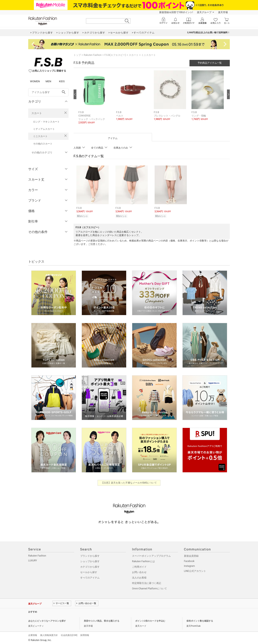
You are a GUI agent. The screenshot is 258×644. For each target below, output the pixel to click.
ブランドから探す (90, 556)
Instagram (189, 566)
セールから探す (89, 572)
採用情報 (85, 635)
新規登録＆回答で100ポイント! (176, 12)
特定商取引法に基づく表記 (147, 583)
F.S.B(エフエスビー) (115, 55)
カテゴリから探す (90, 567)
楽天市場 (223, 12)
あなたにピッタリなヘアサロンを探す (47, 621)
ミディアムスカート (44, 129)
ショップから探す (90, 561)
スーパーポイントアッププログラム (151, 556)
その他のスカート (43, 144)
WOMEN (35, 81)
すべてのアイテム (90, 578)
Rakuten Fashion (93, 55)
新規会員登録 (191, 556)
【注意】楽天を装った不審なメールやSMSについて (129, 483)
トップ (77, 55)
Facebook (189, 561)
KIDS (62, 81)
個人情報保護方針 (49, 635)
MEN (48, 81)
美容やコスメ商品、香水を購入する (102, 621)
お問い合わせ (139, 572)
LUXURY (33, 561)
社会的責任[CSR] (69, 635)
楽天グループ (204, 12)
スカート (37, 113)
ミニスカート (40, 136)
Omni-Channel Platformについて (149, 589)
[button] (95, 100)
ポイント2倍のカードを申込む (150, 621)
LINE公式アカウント (195, 571)
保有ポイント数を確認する (200, 621)
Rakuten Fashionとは (143, 561)
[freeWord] (48, 92)
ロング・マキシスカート (46, 122)
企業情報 (33, 635)
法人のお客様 (139, 578)
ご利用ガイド (139, 567)
